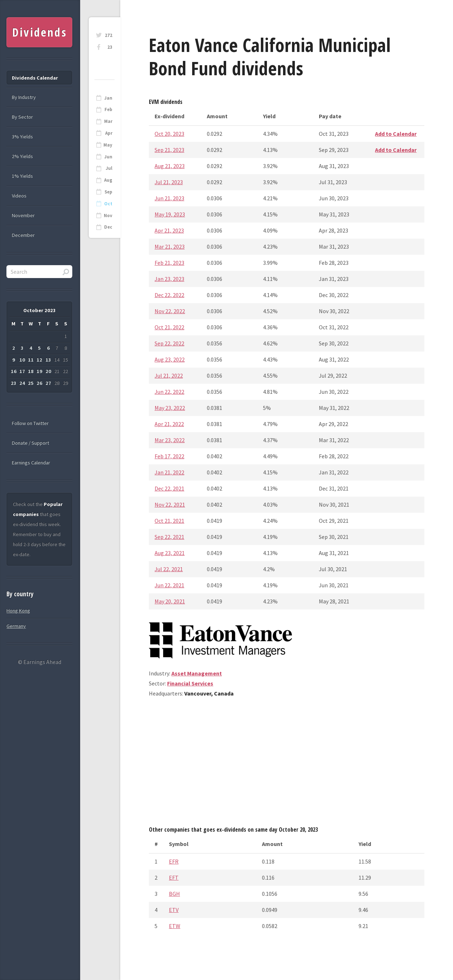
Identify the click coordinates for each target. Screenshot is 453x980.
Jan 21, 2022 (169, 472)
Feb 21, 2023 (169, 263)
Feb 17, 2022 (169, 456)
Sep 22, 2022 (169, 343)
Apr (109, 133)
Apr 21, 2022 (169, 424)
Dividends (40, 32)
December (23, 235)
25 (31, 383)
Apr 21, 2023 (169, 230)
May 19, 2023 (170, 214)
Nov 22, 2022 (170, 311)
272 (109, 35)
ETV (174, 910)
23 (110, 47)
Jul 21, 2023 (169, 182)
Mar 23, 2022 (170, 440)
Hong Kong (18, 611)
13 (48, 360)
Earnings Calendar (31, 463)
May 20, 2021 (170, 601)
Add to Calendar (396, 134)
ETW (175, 926)
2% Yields (22, 156)
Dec (108, 227)
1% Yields (22, 176)
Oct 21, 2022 (169, 327)
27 (48, 383)
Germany (16, 626)
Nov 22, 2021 (170, 505)
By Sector (22, 117)
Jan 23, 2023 (169, 279)
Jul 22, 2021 (169, 569)
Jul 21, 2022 (169, 376)
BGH (174, 894)
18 (31, 371)
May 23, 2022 (170, 408)
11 (31, 360)
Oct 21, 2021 (169, 521)
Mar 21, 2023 (170, 247)
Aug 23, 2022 (170, 359)
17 (22, 371)
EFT (174, 878)
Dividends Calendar (35, 78)
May (108, 145)
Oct (108, 204)
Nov (108, 216)
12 (39, 360)
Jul (109, 168)
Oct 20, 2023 (169, 134)
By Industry (24, 97)
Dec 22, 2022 (169, 295)
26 (39, 383)
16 (14, 371)
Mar (108, 121)
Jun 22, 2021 (169, 585)
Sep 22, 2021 (169, 537)
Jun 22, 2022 (169, 392)
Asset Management (197, 673)
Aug (108, 180)
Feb (108, 109)
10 (22, 360)
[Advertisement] (287, 764)
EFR (174, 861)
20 (48, 371)
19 (39, 371)
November (23, 215)
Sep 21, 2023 (169, 150)
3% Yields (22, 137)
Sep (108, 192)
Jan (108, 98)
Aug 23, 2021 (170, 553)
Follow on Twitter (30, 423)
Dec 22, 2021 (169, 488)
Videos (19, 196)
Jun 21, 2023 (169, 198)
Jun (108, 157)
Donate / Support (30, 443)
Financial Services (190, 683)
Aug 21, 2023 (170, 166)
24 (22, 383)
